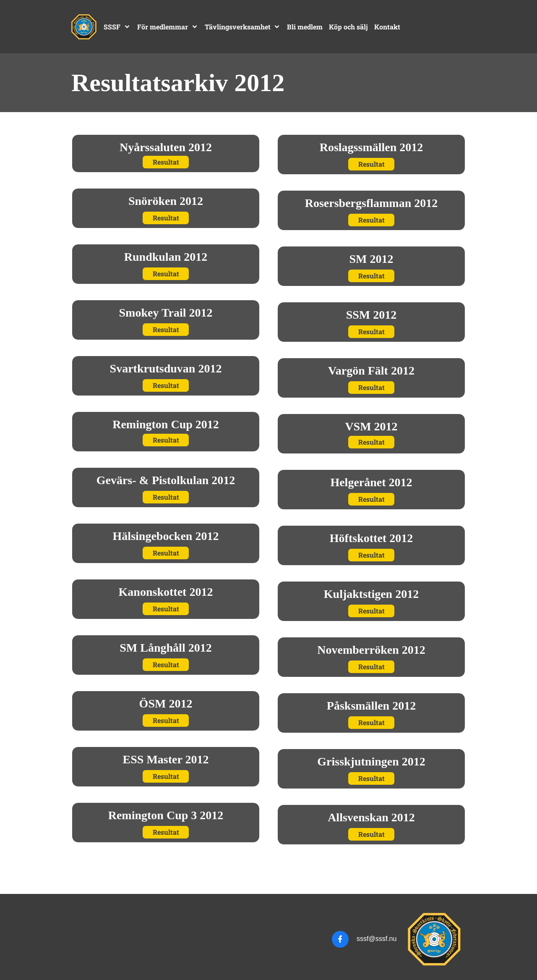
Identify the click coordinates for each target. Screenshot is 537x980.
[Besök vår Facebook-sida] (340, 939)
